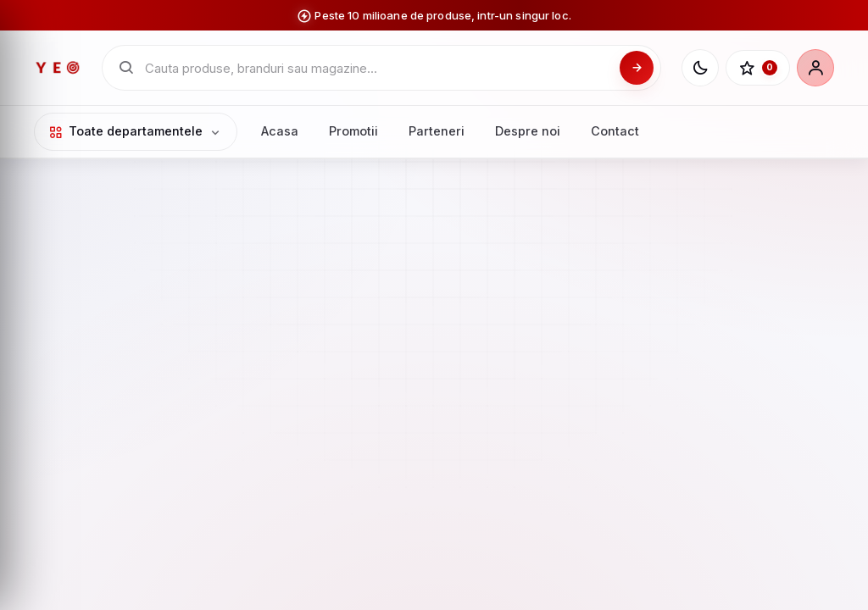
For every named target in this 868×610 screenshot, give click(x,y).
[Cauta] (637, 68)
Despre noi (528, 131)
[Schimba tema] (700, 68)
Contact (615, 131)
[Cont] (815, 68)
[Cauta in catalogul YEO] (377, 68)
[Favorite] (758, 68)
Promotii (353, 131)
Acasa (280, 131)
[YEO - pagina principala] (58, 68)
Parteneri (437, 131)
